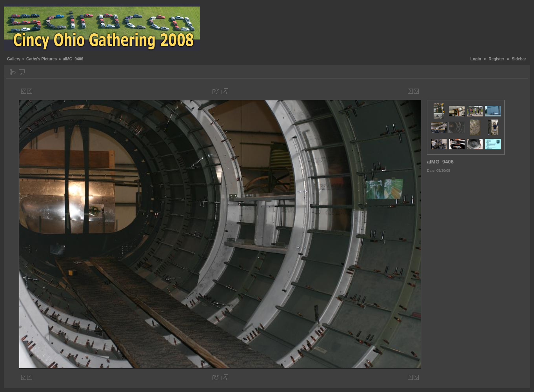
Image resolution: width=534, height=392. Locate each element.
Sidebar (519, 59)
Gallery (14, 59)
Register (496, 59)
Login (476, 59)
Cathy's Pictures (42, 59)
